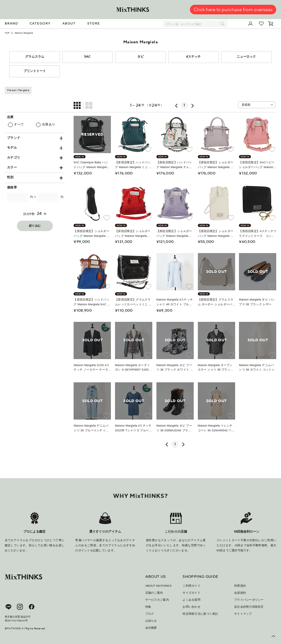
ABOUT (69, 24)
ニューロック (246, 57)
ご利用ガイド (191, 586)
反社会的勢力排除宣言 (249, 607)
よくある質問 (191, 600)
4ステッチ (193, 57)
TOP (7, 33)
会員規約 (240, 593)
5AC (87, 57)
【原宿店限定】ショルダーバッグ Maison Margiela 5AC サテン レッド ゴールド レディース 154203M (133, 234)
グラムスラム (35, 57)
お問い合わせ (191, 607)
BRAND (11, 24)
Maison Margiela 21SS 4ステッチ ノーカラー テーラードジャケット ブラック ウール (91, 368)
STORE (94, 24)
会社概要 (151, 628)
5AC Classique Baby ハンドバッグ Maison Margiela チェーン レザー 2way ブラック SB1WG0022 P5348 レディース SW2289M (92, 165)
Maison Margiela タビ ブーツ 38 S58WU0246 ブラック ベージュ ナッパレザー (174, 428)
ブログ (150, 614)
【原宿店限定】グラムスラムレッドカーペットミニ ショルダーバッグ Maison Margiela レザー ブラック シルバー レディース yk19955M (133, 302)
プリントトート (35, 71)
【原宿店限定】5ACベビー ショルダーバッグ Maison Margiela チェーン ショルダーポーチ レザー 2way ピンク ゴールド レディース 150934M (257, 165)
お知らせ (151, 621)
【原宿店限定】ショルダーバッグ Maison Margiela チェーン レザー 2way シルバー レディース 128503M (216, 165)
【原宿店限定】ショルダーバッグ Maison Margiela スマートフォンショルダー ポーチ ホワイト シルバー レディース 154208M (216, 234)
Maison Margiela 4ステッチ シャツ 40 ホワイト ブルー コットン (175, 302)
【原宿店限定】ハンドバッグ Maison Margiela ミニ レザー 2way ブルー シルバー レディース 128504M (133, 165)
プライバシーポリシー (249, 600)
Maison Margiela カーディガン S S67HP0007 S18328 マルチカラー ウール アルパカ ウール (133, 368)
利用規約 (240, 586)
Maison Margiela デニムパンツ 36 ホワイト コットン (257, 368)
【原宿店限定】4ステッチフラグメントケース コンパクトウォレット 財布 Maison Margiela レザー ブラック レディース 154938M (258, 234)
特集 (148, 607)
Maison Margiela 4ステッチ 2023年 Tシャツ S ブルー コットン (133, 428)
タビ (140, 57)
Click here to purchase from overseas (233, 10)
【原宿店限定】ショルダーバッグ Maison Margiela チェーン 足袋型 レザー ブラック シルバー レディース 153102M (91, 234)
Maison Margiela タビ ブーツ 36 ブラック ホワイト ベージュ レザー (175, 368)
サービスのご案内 (157, 600)
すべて (19, 124)
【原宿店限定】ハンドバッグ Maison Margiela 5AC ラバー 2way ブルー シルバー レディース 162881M (92, 302)
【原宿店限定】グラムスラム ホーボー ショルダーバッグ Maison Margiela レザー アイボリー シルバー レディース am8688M (216, 302)
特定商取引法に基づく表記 (200, 614)
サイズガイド (191, 593)
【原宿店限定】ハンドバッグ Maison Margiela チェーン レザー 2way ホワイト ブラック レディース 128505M (175, 165)
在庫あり (49, 124)
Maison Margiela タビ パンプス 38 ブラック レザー (257, 302)
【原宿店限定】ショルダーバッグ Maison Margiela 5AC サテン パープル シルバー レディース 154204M (174, 234)
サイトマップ (243, 614)
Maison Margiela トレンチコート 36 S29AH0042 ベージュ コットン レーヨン (216, 428)
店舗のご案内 (154, 593)
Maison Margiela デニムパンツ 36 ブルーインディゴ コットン (91, 428)
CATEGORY (40, 24)
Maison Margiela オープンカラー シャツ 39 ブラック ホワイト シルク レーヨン (216, 368)
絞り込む (35, 226)
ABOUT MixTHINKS (159, 586)
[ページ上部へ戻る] (273, 636)
